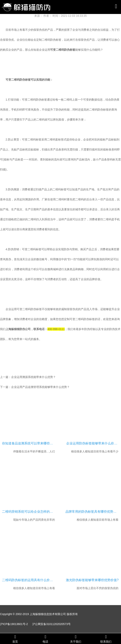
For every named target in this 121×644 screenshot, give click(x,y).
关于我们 (76, 639)
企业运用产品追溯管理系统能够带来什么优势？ (40, 387)
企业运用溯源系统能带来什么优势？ (33, 377)
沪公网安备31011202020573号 (51, 624)
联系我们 (106, 639)
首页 (15, 639)
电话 (45, 639)
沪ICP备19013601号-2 (14, 624)
